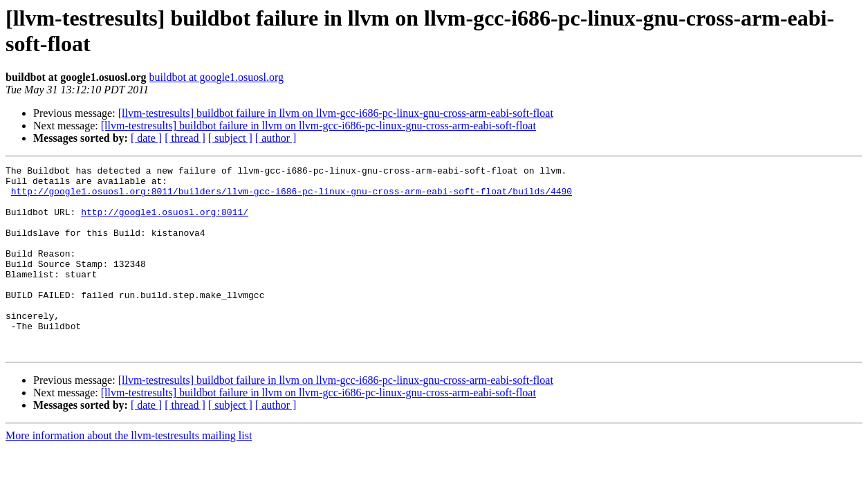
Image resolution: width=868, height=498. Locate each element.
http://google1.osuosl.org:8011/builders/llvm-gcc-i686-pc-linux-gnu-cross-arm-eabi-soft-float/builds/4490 (292, 197)
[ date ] (146, 138)
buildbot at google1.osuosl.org (216, 77)
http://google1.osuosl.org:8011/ (165, 222)
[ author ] (276, 138)
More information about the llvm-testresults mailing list (129, 473)
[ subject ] (230, 138)
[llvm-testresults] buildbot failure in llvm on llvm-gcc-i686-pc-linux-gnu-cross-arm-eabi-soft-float (336, 113)
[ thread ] (185, 138)
